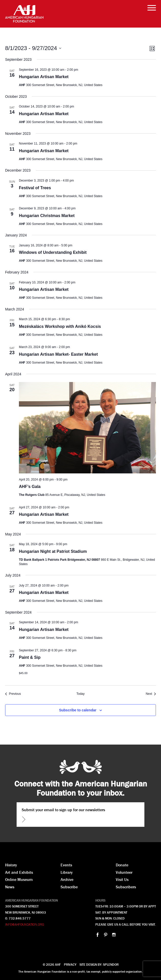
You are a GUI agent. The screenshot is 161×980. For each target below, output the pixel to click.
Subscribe (69, 887)
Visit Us (122, 879)
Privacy (70, 965)
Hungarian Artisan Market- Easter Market (58, 354)
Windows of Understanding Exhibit (53, 252)
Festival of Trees (35, 188)
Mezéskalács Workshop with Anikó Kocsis (60, 326)
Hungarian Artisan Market (44, 77)
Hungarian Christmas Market (47, 216)
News (10, 887)
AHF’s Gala (30, 487)
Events (66, 865)
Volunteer (124, 872)
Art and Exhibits (19, 872)
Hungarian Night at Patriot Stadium (53, 551)
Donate (122, 865)
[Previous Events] (13, 694)
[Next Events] (151, 694)
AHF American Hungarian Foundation (24, 14)
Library (67, 872)
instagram (114, 935)
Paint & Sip (30, 657)
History (11, 865)
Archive (67, 879)
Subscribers (126, 887)
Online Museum (19, 879)
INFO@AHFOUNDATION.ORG (25, 924)
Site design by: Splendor (99, 965)
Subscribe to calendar (78, 710)
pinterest (106, 935)
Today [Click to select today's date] (80, 694)
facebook (97, 935)
